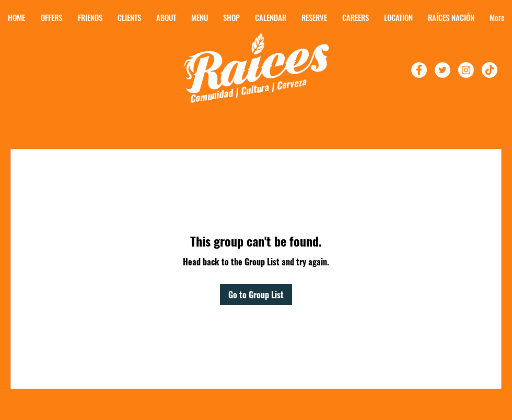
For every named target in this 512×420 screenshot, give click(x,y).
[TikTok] (490, 70)
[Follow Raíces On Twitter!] (443, 70)
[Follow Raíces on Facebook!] (419, 70)
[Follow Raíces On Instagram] (466, 70)
